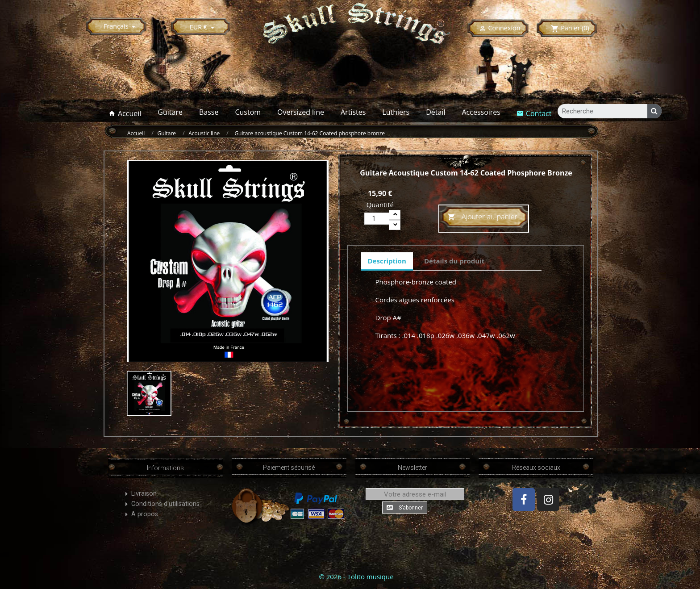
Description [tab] (387, 261)
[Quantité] (377, 219)
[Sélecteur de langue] (121, 26)
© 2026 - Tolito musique (356, 576)
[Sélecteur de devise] (203, 27)
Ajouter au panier (482, 217)
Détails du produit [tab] (454, 261)
